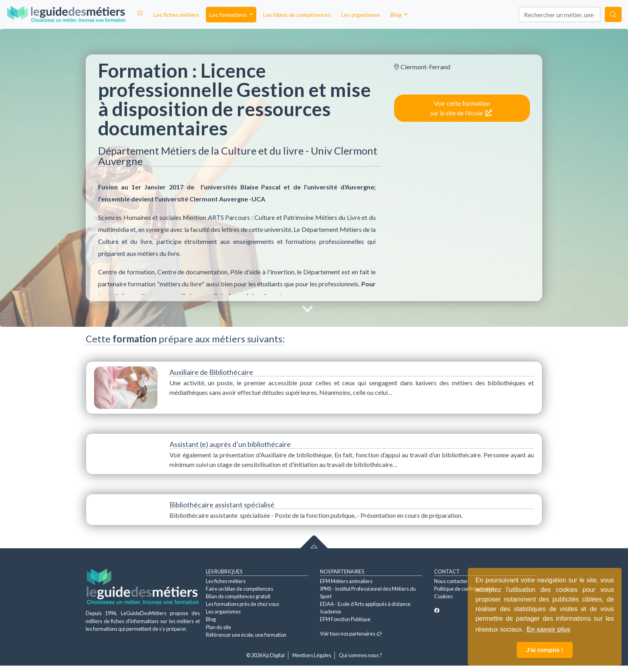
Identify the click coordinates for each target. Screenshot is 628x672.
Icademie (331, 612)
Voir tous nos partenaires (351, 634)
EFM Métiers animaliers (346, 581)
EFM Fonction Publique (345, 619)
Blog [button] (397, 15)
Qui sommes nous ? (360, 655)
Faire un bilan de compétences (240, 589)
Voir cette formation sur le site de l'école (461, 108)
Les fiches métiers (176, 15)
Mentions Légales (312, 655)
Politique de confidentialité (464, 589)
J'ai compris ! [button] (545, 650)
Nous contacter (451, 581)
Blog (211, 619)
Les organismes (361, 15)
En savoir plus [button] (548, 629)
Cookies (443, 596)
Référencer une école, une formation (246, 635)
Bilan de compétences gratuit (238, 596)
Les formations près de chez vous (243, 604)
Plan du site (218, 627)
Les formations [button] (229, 15)
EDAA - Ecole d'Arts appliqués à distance (365, 604)
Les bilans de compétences (297, 15)
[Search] (560, 14)
